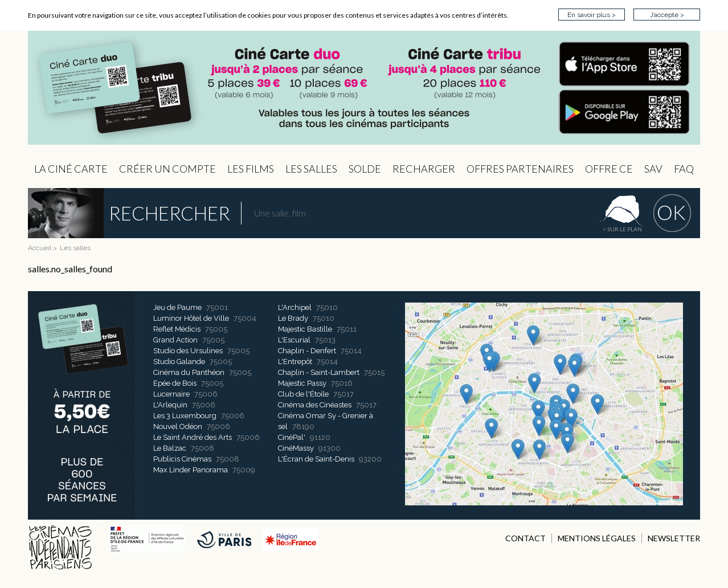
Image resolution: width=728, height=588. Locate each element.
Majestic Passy (302, 383)
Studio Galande (179, 362)
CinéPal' (292, 437)
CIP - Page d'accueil (364, 88)
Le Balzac (170, 448)
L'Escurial (294, 340)
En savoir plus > (592, 15)
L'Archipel (295, 307)
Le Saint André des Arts (193, 437)
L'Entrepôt (295, 362)
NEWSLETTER (674, 538)
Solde (365, 169)
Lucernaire (171, 394)
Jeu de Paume (177, 307)
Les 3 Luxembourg (185, 416)
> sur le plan (622, 229)
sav (653, 169)
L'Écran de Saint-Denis (316, 459)
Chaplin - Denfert (307, 351)
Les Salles (311, 169)
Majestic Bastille (305, 329)
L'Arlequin (170, 405)
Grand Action (175, 340)
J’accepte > (667, 15)
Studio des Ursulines (188, 351)
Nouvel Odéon (178, 426)
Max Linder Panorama (191, 470)
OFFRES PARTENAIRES (520, 169)
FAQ (684, 169)
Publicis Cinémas (182, 459)
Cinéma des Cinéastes (315, 405)
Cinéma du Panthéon (189, 372)
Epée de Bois (175, 383)
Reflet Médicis (177, 329)
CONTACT (525, 538)
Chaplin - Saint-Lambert (319, 372)
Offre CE (609, 169)
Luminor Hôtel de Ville (191, 318)
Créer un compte (167, 169)
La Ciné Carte (71, 169)
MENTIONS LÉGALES (597, 538)
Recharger (424, 169)
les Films (251, 169)
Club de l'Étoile (303, 394)
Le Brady (293, 318)
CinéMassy (296, 448)
